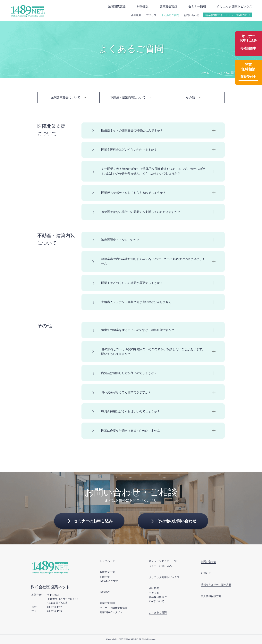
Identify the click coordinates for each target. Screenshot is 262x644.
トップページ (107, 561)
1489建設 (143, 6)
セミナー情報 (197, 6)
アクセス (151, 15)
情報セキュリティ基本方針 (216, 585)
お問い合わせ (191, 15)
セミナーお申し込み (160, 566)
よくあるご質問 (170, 15)
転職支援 (105, 577)
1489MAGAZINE (109, 581)
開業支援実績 (168, 6)
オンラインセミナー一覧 (163, 561)
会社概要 (136, 15)
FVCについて (156, 601)
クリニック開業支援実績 (114, 608)
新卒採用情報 (156, 597)
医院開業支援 (117, 6)
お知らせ (206, 573)
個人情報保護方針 (211, 596)
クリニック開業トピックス (235, 6)
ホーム (205, 73)
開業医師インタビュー (112, 612)
